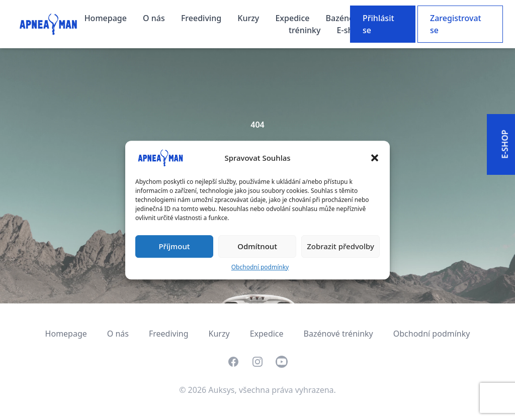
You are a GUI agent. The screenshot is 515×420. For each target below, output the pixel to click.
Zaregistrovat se (456, 24)
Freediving (202, 18)
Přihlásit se (378, 24)
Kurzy (249, 18)
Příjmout (174, 246)
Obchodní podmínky (260, 267)
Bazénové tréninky (338, 334)
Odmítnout (257, 246)
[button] (375, 158)
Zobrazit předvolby (340, 246)
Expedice (293, 18)
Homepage (107, 18)
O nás (155, 18)
